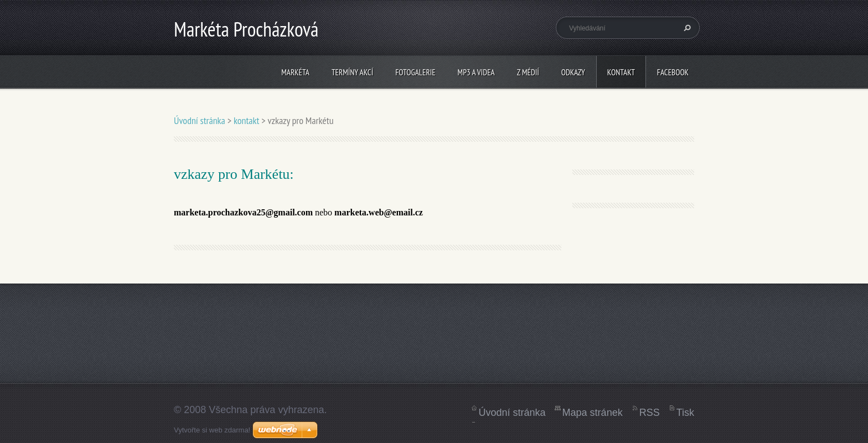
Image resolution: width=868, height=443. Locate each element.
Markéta (295, 72)
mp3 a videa (476, 72)
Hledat (686, 28)
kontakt (621, 72)
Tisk (685, 413)
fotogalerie (415, 72)
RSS (650, 413)
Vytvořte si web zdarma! (212, 430)
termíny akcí (352, 72)
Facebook (673, 72)
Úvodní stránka (200, 120)
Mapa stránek (593, 413)
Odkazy (573, 72)
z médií (528, 72)
